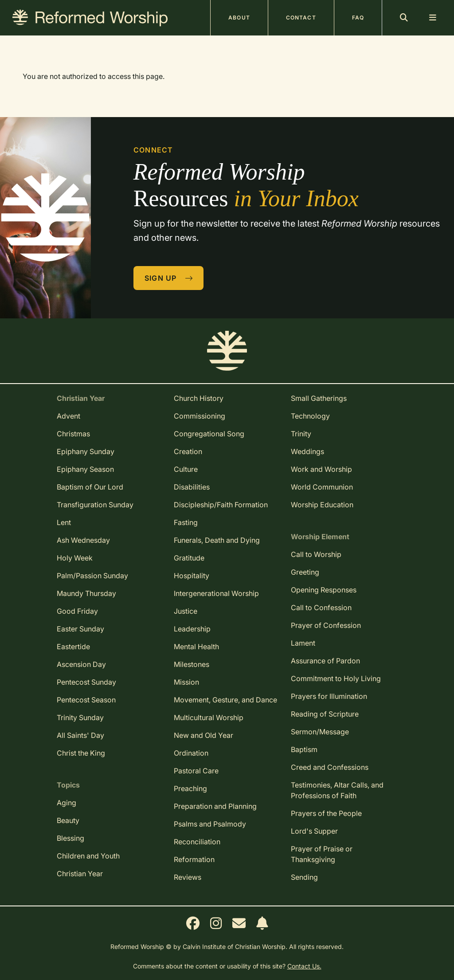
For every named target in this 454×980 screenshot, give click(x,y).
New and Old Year (204, 735)
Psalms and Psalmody (210, 824)
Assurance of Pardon (325, 661)
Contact (301, 18)
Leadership (192, 629)
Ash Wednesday (83, 540)
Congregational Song (209, 434)
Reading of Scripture (325, 714)
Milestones (192, 664)
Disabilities (192, 487)
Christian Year (80, 874)
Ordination (191, 753)
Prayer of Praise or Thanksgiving (322, 854)
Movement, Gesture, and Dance (225, 700)
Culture (186, 469)
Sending (304, 877)
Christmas (73, 434)
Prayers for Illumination (329, 696)
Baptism (304, 749)
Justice (186, 611)
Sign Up (169, 278)
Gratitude (189, 558)
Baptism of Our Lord (90, 487)
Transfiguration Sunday (95, 505)
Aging (67, 803)
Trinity (301, 434)
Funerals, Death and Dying (217, 540)
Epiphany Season (85, 469)
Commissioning (200, 416)
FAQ (358, 18)
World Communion (322, 487)
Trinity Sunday (80, 717)
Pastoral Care (196, 771)
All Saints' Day (80, 735)
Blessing (70, 838)
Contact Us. (304, 966)
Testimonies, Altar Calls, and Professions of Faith (337, 790)
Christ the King (81, 753)
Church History (199, 398)
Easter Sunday (80, 629)
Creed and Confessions (330, 767)
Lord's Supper (314, 831)
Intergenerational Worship (216, 593)
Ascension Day (81, 664)
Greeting (305, 572)
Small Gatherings (319, 398)
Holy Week (75, 558)
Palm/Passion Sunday (92, 576)
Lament (303, 643)
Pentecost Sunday (86, 682)
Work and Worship (321, 469)
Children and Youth (88, 856)
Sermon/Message (320, 732)
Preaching (190, 788)
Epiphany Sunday (86, 451)
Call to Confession (321, 608)
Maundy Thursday (86, 593)
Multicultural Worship (209, 717)
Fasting (186, 522)
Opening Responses (324, 590)
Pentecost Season (86, 700)
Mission (186, 682)
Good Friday (77, 611)
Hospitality (192, 576)
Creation (188, 451)
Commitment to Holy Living (336, 678)
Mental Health (196, 647)
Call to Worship (316, 554)
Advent (68, 416)
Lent (64, 522)
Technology (310, 416)
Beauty (68, 820)
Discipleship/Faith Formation (221, 505)
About (239, 18)
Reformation (194, 859)
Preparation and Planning (215, 806)
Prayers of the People (326, 813)
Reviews (188, 877)
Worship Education (322, 505)
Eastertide (73, 647)
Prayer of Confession (326, 625)
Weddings (307, 451)
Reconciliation (197, 842)
